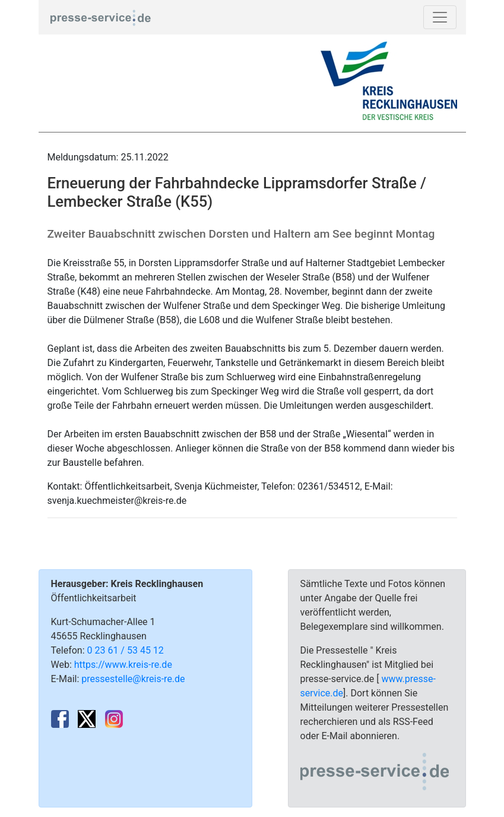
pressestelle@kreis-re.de (133, 679)
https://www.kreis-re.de (123, 665)
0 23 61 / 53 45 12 (126, 650)
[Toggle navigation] (440, 17)
